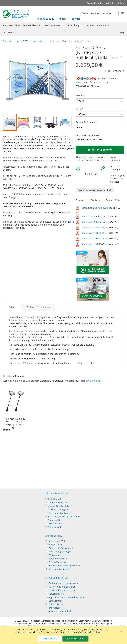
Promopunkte (54, 520)
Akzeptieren (75, 639)
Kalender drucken (58, 559)
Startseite (7, 41)
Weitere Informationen (38, 307)
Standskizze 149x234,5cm (94, 233)
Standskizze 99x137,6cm (94, 216)
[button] (9, 79)
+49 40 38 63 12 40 (45, 19)
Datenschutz (55, 601)
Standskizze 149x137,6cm (94, 227)
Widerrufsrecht (56, 604)
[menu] (63, 29)
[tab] (12, 307)
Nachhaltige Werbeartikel (62, 587)
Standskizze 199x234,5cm (94, 244)
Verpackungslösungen (60, 552)
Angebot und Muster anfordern (64, 516)
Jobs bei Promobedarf (60, 611)
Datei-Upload (54, 527)
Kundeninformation (58, 502)
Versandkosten (56, 594)
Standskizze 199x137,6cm (94, 238)
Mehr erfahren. (94, 632)
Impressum (54, 608)
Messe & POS (23, 41)
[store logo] (16, 14)
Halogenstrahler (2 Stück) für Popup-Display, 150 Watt (16, 422)
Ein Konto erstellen (114, 3)
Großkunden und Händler (62, 590)
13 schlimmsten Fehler (59, 513)
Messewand (39, 41)
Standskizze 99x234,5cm (94, 222)
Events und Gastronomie (61, 548)
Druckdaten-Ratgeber (58, 509)
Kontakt (63, 19)
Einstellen (50, 639)
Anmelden (92, 3)
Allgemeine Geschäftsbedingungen (67, 597)
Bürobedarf (55, 555)
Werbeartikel (55, 545)
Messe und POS (57, 541)
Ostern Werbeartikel (59, 562)
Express (76, 19)
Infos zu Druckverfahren (60, 506)
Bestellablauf (54, 499)
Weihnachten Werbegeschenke (65, 566)
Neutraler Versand (57, 524)
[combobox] (99, 13)
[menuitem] (11, 25)
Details (12, 307)
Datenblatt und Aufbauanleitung (98, 208)
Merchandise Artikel (59, 569)
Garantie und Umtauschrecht (64, 583)
